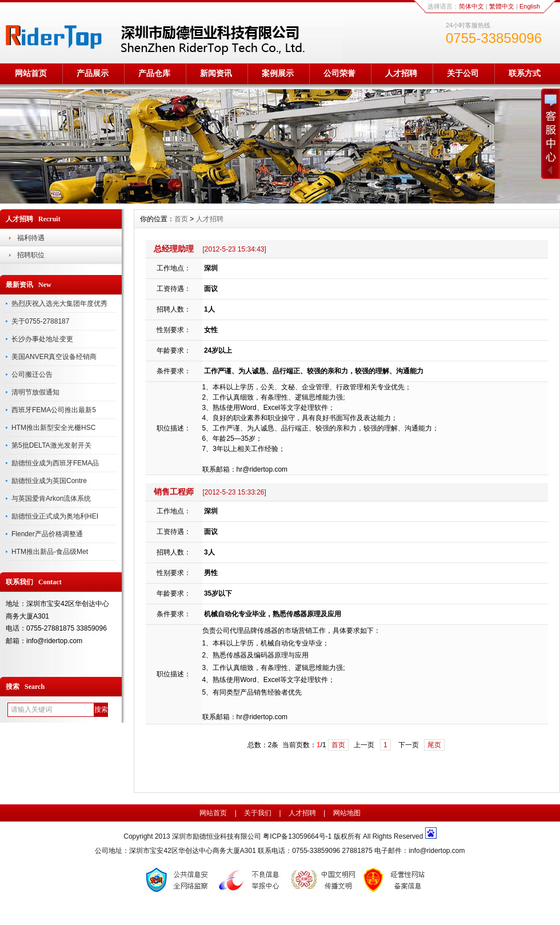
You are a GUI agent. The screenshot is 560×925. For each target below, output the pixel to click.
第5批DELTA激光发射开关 (51, 445)
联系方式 (525, 73)
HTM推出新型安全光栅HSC (53, 428)
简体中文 (471, 6)
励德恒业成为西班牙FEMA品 (55, 463)
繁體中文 (502, 6)
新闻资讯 (216, 73)
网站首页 (31, 73)
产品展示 (93, 73)
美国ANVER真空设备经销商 (54, 357)
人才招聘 (401, 73)
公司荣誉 (339, 73)
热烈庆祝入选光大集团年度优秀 (59, 304)
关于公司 (463, 73)
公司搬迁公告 (32, 374)
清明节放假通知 (35, 392)
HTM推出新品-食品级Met (50, 552)
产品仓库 (154, 73)
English (530, 6)
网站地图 (347, 813)
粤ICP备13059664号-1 (298, 836)
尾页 (434, 745)
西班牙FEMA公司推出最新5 (54, 410)
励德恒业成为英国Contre (49, 481)
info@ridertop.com (437, 851)
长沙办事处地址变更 (42, 339)
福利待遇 (31, 238)
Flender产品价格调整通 (47, 534)
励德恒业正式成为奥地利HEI (55, 516)
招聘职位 (31, 255)
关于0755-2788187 (40, 321)
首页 (181, 219)
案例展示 (278, 73)
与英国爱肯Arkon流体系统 (51, 499)
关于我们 (258, 813)
